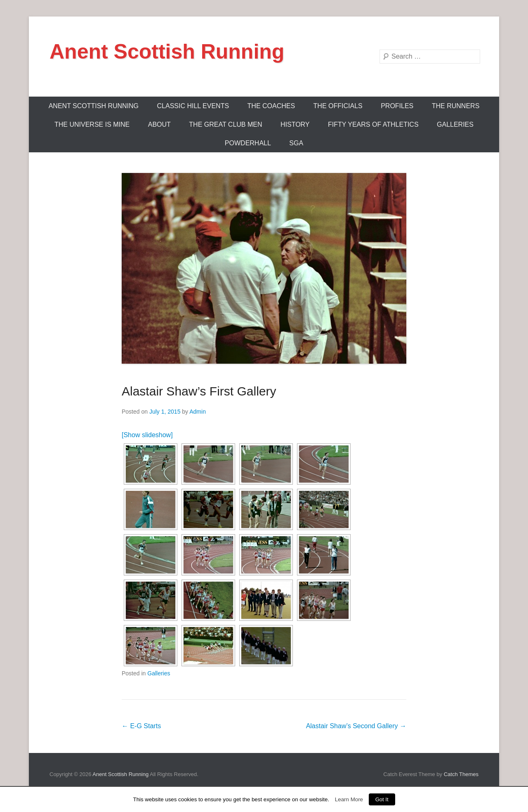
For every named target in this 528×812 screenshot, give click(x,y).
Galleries (455, 124)
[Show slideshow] (147, 435)
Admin (198, 412)
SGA (296, 143)
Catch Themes (461, 774)
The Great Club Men (225, 124)
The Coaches (271, 106)
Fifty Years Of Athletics (373, 124)
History (295, 124)
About (159, 124)
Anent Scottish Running (167, 52)
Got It (382, 799)
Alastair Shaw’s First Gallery (199, 391)
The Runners (456, 106)
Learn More (349, 799)
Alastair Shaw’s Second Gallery (356, 726)
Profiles (397, 106)
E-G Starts (141, 726)
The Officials (338, 106)
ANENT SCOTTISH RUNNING (94, 106)
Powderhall (248, 143)
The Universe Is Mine (92, 124)
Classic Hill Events (193, 106)
